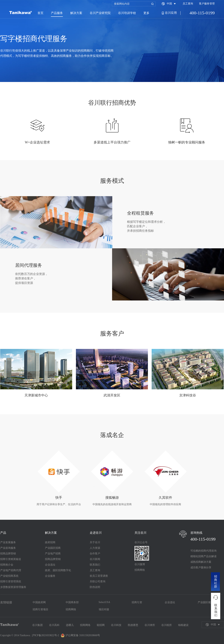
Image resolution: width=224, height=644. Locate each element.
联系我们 (95, 565)
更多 (146, 13)
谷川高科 (54, 625)
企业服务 (50, 576)
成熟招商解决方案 (201, 562)
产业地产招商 (53, 554)
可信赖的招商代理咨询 (203, 551)
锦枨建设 (183, 625)
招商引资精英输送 (11, 559)
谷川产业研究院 (100, 13)
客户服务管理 (207, 4)
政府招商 (50, 542)
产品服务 (57, 13)
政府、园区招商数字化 (58, 570)
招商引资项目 (40, 609)
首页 (40, 13)
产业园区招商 (53, 548)
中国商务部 (72, 602)
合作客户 (95, 554)
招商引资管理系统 (11, 582)
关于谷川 (95, 542)
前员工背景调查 (99, 576)
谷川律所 (150, 625)
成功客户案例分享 (201, 568)
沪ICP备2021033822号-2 (45, 635)
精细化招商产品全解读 (203, 556)
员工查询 (188, 4)
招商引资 (137, 602)
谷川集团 (37, 625)
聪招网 (101, 625)
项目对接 (104, 609)
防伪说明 (95, 587)
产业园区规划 (206, 602)
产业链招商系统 (9, 576)
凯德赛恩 (133, 625)
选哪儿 (70, 625)
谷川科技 (116, 625)
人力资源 (95, 548)
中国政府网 (39, 602)
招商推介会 (7, 565)
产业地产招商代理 (11, 570)
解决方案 (76, 13)
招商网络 (140, 570)
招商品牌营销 (8, 554)
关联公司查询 (98, 582)
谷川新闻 (95, 559)
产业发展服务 (8, 542)
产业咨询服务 (8, 548)
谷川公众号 (141, 542)
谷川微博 (140, 564)
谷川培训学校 (127, 13)
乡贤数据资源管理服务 (13, 587)
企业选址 (50, 565)
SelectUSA (104, 602)
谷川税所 (167, 625)
